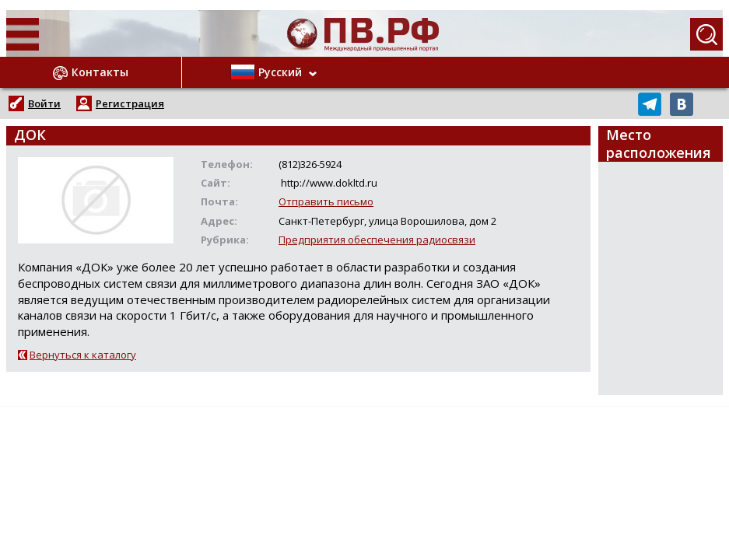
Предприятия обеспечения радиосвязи (377, 240)
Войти (44, 103)
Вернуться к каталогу (83, 355)
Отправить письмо (326, 201)
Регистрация (130, 103)
